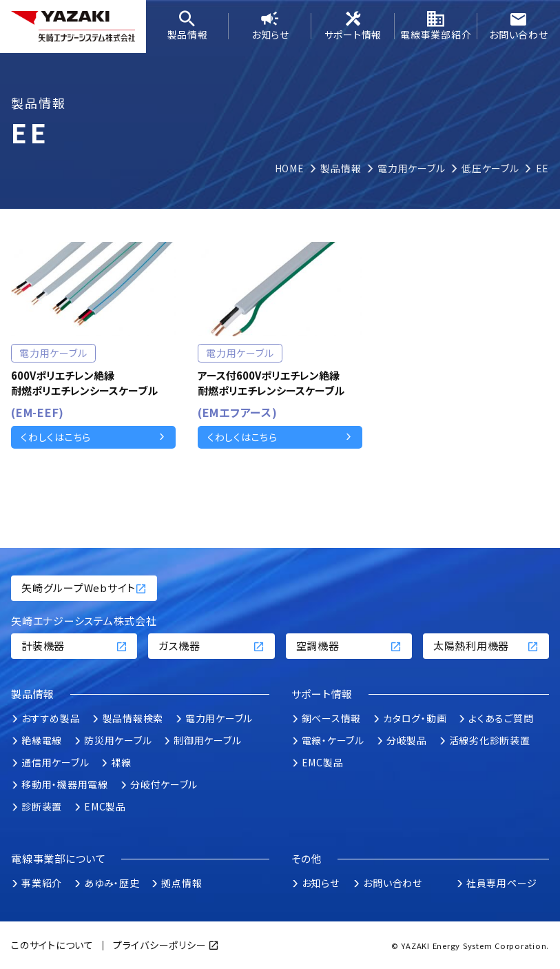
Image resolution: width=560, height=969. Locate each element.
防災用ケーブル (118, 740)
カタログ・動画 (415, 718)
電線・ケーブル (333, 740)
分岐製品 (407, 740)
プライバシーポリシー (160, 945)
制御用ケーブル (207, 740)
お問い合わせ (519, 26)
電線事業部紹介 (436, 26)
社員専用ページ (502, 883)
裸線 (121, 762)
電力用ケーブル (219, 718)
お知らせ (270, 26)
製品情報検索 (133, 718)
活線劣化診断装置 (490, 740)
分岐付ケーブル (164, 784)
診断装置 (42, 806)
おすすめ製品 (51, 718)
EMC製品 (105, 806)
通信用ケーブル (55, 762)
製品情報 (187, 26)
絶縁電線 (42, 740)
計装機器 (74, 645)
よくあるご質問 (501, 718)
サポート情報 (353, 26)
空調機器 (349, 645)
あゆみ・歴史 (112, 883)
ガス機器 (211, 645)
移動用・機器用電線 (65, 784)
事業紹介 (42, 883)
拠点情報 (182, 883)
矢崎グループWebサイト (84, 588)
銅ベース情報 (332, 718)
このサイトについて (52, 945)
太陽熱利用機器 (486, 645)
